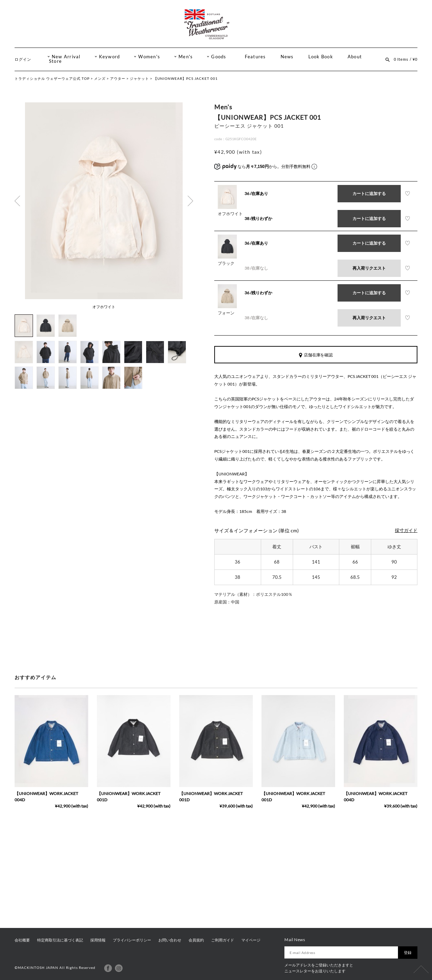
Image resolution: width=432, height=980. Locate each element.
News (287, 57)
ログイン (23, 59)
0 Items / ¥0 (406, 59)
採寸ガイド (406, 530)
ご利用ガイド (223, 940)
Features (255, 57)
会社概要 (22, 940)
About (355, 57)
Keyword (110, 57)
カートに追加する (369, 193)
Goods (219, 57)
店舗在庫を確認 (316, 355)
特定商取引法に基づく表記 (60, 940)
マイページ (251, 940)
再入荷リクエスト (369, 268)
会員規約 (196, 940)
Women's (149, 57)
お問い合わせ (170, 940)
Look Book (321, 57)
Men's (186, 57)
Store (55, 61)
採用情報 (98, 940)
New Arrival (66, 57)
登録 (408, 952)
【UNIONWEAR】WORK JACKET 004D (46, 797)
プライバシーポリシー (132, 940)
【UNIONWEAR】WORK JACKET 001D (129, 797)
